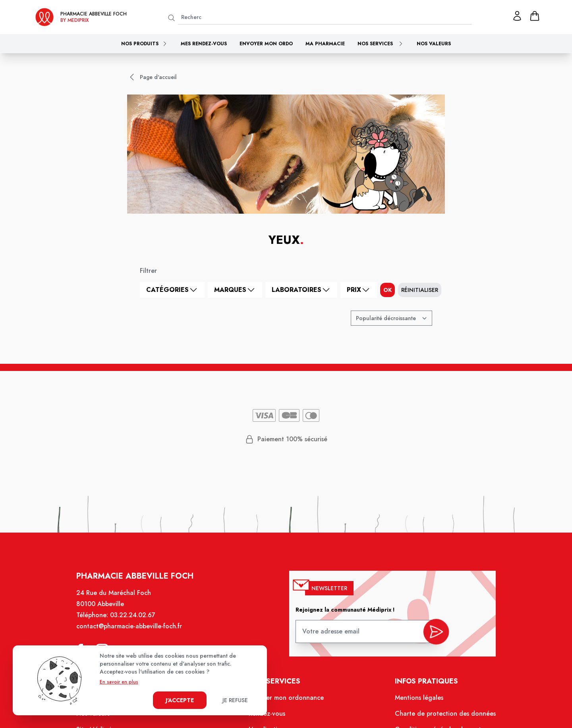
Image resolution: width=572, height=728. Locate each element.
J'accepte (180, 700)
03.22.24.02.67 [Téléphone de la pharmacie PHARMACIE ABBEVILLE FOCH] (137, 622)
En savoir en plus (119, 682)
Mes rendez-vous (204, 44)
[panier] (535, 16)
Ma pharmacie (325, 44)
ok (387, 290)
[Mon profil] (517, 16)
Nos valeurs (434, 44)
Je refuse (235, 700)
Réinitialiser (420, 290)
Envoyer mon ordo (266, 44)
